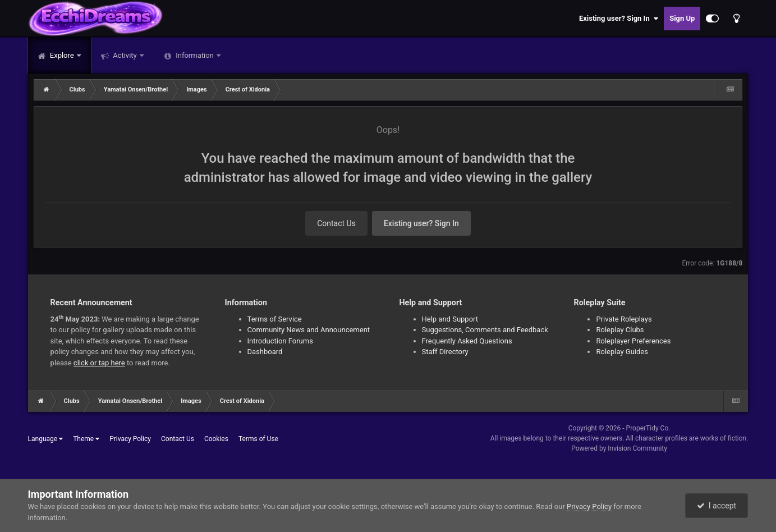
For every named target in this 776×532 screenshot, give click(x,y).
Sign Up (682, 18)
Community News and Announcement (309, 330)
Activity (125, 55)
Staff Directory (445, 352)
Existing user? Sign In (619, 19)
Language (46, 439)
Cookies (216, 439)
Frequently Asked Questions (467, 341)
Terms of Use (258, 439)
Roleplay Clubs (620, 330)
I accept (717, 506)
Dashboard (265, 352)
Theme (86, 439)
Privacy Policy (130, 439)
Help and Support (450, 319)
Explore (62, 55)
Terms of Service (275, 319)
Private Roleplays (624, 319)
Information (195, 55)
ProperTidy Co (648, 428)
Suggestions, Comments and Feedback (485, 330)
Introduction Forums (280, 341)
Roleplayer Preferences (633, 341)
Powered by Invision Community (619, 448)
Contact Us (336, 223)
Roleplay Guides (622, 352)
